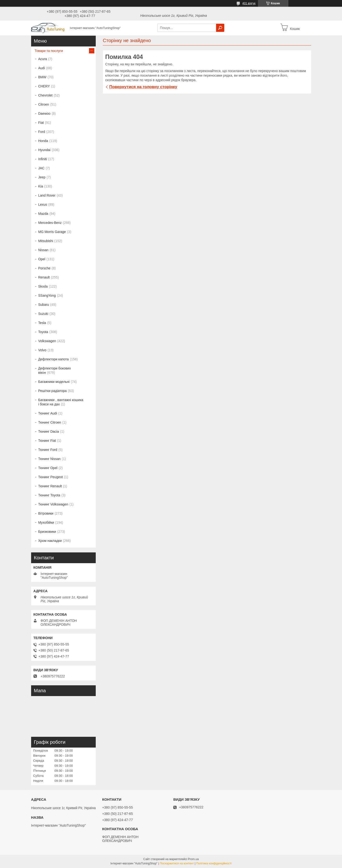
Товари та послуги (49, 51)
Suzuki (43, 314)
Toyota (43, 332)
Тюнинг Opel (48, 468)
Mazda (43, 214)
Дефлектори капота (54, 359)
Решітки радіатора (53, 391)
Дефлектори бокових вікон (55, 370)
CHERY (44, 86)
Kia (41, 186)
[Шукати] (220, 28)
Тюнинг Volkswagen (53, 504)
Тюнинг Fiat (47, 441)
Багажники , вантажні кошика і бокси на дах (61, 402)
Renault (44, 277)
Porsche (44, 268)
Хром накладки (50, 541)
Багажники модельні (54, 382)
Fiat (41, 123)
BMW (42, 77)
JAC (41, 168)
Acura (43, 59)
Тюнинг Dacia (49, 431)
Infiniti (43, 159)
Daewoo (44, 113)
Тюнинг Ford (48, 450)
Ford (42, 132)
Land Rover (47, 195)
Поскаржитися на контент (177, 863)
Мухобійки (46, 522)
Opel (42, 259)
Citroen (44, 104)
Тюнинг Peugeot (51, 477)
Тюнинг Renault (50, 486)
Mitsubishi (46, 241)
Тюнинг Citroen (50, 422)
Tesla (42, 323)
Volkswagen (47, 341)
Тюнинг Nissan (50, 459)
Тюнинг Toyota (49, 495)
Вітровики (46, 513)
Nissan (43, 250)
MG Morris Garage (52, 232)
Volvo (42, 350)
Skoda (43, 286)
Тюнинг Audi (48, 413)
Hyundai (44, 150)
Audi (42, 68)
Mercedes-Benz (50, 223)
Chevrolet (45, 95)
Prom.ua (193, 859)
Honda (43, 141)
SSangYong (47, 295)
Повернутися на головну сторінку (143, 87)
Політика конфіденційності (214, 863)
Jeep (42, 177)
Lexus (43, 204)
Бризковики (47, 532)
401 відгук (249, 3)
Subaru (44, 305)
